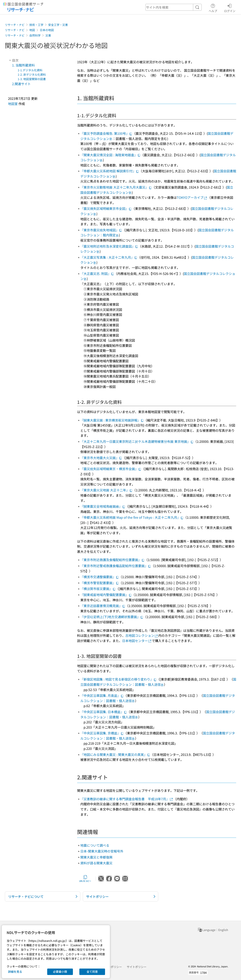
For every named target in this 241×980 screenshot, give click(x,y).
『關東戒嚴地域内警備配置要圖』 (106, 595)
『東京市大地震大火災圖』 (101, 458)
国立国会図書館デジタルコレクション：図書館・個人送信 (158, 682)
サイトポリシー (137, 967)
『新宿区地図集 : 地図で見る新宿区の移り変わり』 (118, 679)
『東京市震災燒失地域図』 (101, 230)
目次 (13, 60)
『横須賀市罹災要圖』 (98, 589)
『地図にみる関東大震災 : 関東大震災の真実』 (115, 754)
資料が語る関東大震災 (96, 863)
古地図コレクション (142, 635)
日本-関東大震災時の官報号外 (102, 851)
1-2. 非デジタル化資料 (32, 75)
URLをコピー (85, 879)
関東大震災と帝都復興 (96, 857)
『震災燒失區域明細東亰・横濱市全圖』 (111, 469)
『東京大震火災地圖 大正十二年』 (106, 490)
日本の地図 (47, 30)
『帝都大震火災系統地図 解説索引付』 (110, 171)
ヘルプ (213, 7)
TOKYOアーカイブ (192, 197)
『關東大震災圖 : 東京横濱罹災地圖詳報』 (112, 420)
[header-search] (174, 7)
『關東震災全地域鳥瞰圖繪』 (103, 506)
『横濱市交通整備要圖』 (100, 577)
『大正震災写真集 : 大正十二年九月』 (109, 257)
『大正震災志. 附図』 (97, 274)
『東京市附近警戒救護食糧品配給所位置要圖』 (116, 566)
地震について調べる (95, 845)
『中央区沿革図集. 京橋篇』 (102, 733)
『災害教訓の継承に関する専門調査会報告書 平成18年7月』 (127, 799)
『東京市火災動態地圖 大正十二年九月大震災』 (116, 187)
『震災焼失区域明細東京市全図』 (106, 208)
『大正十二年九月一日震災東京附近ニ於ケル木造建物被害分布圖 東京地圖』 (137, 441)
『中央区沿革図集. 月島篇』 (102, 695)
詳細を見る (15, 972)
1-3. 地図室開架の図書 (32, 79)
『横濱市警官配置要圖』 (100, 583)
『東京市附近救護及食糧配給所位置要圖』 (112, 560)
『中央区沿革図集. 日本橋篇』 (104, 712)
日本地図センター (137, 641)
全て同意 (92, 972)
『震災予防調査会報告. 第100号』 (106, 133)
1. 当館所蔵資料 (23, 65)
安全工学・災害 (58, 25)
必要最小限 (60, 972)
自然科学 (35, 35)
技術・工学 (36, 25)
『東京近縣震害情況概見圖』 (103, 606)
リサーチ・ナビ (15, 25)
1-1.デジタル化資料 (30, 70)
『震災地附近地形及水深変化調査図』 (109, 246)
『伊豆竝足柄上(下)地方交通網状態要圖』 (112, 617)
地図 (32, 30)
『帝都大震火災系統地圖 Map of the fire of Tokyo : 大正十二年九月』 (132, 517)
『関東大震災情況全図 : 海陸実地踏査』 (110, 155)
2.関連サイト (21, 84)
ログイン (230, 7)
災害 (48, 35)
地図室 (13, 104)
